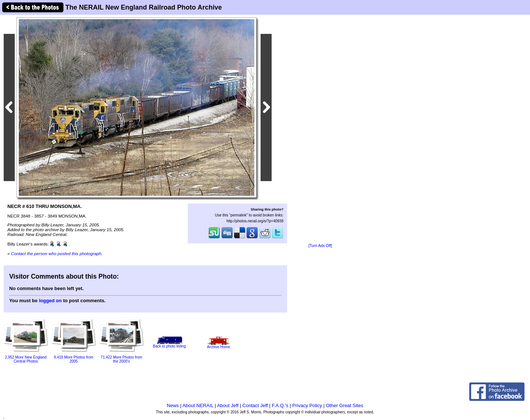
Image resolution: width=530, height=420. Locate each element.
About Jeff (228, 405)
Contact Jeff (255, 405)
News (173, 405)
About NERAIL (198, 405)
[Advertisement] (320, 130)
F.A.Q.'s (280, 405)
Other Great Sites (345, 405)
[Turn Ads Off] (320, 246)
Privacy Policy (307, 405)
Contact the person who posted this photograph (56, 253)
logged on (50, 301)
